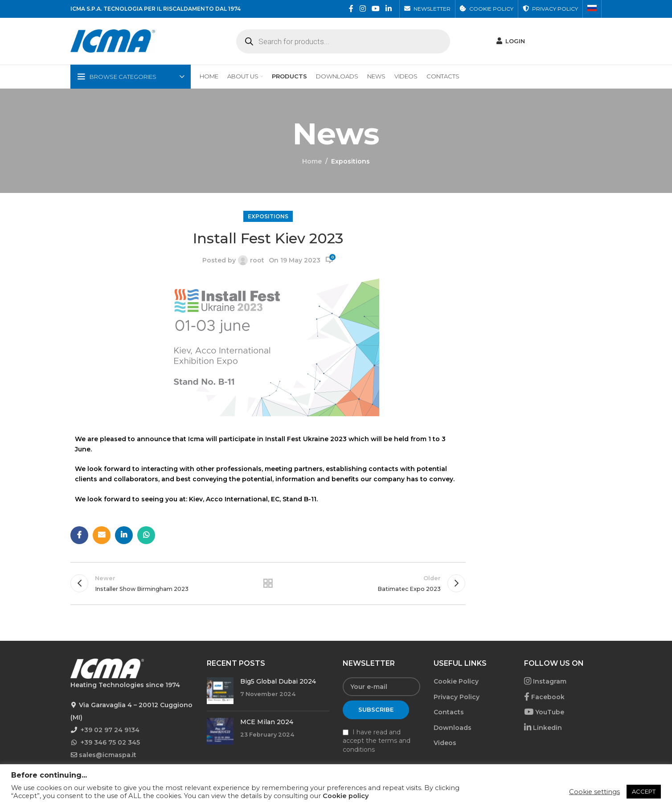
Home (312, 161)
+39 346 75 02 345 (110, 742)
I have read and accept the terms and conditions (377, 741)
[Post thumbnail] (220, 691)
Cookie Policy (456, 681)
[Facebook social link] (351, 9)
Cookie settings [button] (594, 792)
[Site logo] (113, 41)
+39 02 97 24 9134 (110, 730)
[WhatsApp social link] (146, 535)
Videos (445, 743)
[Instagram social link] (363, 9)
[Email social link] (102, 535)
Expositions (350, 161)
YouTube (544, 712)
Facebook (544, 697)
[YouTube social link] (375, 9)
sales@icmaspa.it (108, 755)
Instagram (545, 681)
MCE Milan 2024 (267, 722)
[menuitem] (592, 9)
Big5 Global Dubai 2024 (278, 681)
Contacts (449, 712)
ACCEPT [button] (644, 791)
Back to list (268, 583)
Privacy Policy (457, 697)
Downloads (453, 728)
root (257, 260)
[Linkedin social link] (389, 9)
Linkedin (543, 728)
